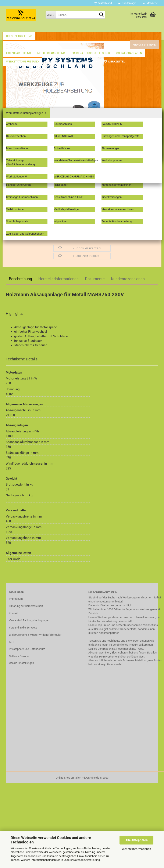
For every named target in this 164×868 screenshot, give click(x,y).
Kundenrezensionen (128, 279)
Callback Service (19, 656)
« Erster (12, 70)
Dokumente (95, 279)
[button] (103, 3)
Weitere (133, 28)
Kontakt (14, 613)
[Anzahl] (82, 203)
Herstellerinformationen (58, 279)
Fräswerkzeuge (50, 28)
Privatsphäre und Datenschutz (27, 649)
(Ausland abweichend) (102, 177)
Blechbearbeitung (19, 28)
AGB (12, 642)
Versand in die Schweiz (23, 628)
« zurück (26, 70)
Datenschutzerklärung (87, 860)
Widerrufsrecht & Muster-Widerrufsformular (35, 635)
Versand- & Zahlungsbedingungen (29, 620)
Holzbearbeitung (108, 28)
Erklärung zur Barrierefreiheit (26, 606)
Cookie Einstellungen (21, 663)
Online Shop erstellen (68, 778)
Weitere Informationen (136, 849)
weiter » (39, 70)
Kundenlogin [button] (127, 3)
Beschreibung (20, 279)
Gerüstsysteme (78, 28)
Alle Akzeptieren (137, 840)
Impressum (16, 599)
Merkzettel (151, 3)
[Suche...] (51, 15)
